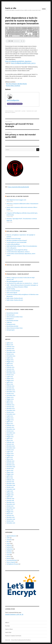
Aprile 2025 (10, 363)
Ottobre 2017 (10, 506)
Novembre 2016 (11, 519)
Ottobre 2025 (10, 354)
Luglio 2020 (10, 452)
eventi (8, 543)
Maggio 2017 (10, 512)
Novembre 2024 (11, 373)
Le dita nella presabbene (13, 244)
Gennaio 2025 (10, 369)
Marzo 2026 (10, 345)
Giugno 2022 (10, 418)
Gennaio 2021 (10, 444)
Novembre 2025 (11, 352)
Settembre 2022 (11, 414)
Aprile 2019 (10, 476)
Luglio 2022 (10, 416)
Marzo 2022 (10, 424)
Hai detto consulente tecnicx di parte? (17, 240)
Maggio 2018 (10, 495)
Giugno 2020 (10, 454)
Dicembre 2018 (11, 484)
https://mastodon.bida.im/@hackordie (18, 187)
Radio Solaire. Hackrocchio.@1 (15, 298)
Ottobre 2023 (10, 393)
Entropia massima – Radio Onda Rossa (20, 310)
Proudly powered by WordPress (24, 640)
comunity (9, 540)
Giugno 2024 (10, 378)
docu (8, 541)
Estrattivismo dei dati (12, 313)
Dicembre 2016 (11, 517)
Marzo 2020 (10, 459)
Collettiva (9, 322)
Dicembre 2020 (11, 446)
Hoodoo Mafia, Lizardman (13, 86)
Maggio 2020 (10, 455)
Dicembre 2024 (11, 371)
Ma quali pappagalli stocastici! (15, 281)
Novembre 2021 (11, 429)
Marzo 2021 (10, 440)
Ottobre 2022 (10, 412)
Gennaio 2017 (10, 515)
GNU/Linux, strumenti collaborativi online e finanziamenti (22, 204)
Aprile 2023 (10, 401)
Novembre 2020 (11, 448)
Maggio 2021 (10, 437)
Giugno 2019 (10, 472)
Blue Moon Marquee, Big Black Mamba (16, 84)
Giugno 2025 (10, 360)
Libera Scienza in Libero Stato (15, 317)
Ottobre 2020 (10, 450)
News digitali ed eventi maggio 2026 (16, 200)
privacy (8, 556)
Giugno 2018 (10, 493)
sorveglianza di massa (12, 564)
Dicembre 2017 (10, 502)
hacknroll (9, 547)
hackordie (29, 111)
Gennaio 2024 (10, 388)
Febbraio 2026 (10, 347)
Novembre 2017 (11, 504)
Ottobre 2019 (10, 469)
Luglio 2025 (10, 358)
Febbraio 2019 (10, 480)
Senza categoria (11, 562)
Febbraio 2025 (10, 367)
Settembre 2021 (11, 433)
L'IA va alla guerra (11, 248)
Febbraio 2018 (10, 499)
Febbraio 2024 (10, 386)
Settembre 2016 (11, 523)
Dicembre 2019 (11, 465)
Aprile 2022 (10, 422)
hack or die (11, 8)
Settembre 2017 (11, 508)
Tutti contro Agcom (12, 293)
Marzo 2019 (10, 478)
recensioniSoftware (12, 560)
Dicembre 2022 (11, 408)
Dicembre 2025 (11, 350)
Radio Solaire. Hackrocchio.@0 (15, 300)
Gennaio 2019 (10, 482)
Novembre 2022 (11, 410)
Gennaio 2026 (10, 348)
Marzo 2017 (10, 514)
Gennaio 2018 (10, 500)
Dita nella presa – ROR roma (17, 231)
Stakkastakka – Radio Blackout (18, 274)
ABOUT (7, 623)
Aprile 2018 (10, 497)
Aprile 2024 (10, 382)
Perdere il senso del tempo (14, 239)
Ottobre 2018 (10, 487)
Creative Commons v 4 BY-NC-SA (14, 614)
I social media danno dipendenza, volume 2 (18, 252)
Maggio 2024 (10, 380)
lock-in (33, 111)
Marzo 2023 (10, 403)
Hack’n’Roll (8, 632)
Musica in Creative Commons (13, 636)
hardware (9, 551)
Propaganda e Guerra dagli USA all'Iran (17, 250)
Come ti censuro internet (13, 291)
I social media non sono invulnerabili (16, 242)
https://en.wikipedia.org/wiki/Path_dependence (18, 61)
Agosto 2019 (10, 470)
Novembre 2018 (11, 485)
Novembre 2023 (11, 392)
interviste (9, 553)
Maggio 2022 (10, 420)
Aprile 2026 (10, 343)
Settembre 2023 (11, 395)
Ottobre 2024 (10, 375)
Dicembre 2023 (11, 390)
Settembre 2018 (11, 489)
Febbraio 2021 (10, 442)
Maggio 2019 (10, 474)
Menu (44, 9)
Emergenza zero (11, 324)
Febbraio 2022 (10, 425)
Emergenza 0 (10, 319)
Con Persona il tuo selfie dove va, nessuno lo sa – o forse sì (22, 283)
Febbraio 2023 (10, 405)
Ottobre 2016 (10, 521)
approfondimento (11, 536)
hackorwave (10, 549)
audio (8, 538)
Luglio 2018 (10, 491)
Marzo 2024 (10, 384)
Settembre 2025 (11, 356)
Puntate (7, 626)
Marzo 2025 (10, 365)
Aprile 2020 (10, 457)
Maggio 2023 (10, 399)
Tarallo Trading (11, 289)
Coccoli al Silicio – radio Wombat (19, 265)
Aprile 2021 (10, 439)
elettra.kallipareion (13, 100)
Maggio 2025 (10, 362)
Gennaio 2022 (10, 427)
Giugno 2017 (10, 510)
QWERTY (13, 112)
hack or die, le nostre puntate (18, 196)
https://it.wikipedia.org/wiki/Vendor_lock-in (23, 63)
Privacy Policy (14, 640)
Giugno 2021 (10, 435)
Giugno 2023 (10, 397)
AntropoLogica (11, 315)
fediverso (9, 545)
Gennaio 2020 (10, 463)
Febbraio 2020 (10, 461)
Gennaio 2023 (10, 407)
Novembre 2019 (11, 467)
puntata (24, 111)
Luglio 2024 (10, 377)
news (8, 555)
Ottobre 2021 (10, 431)
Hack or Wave (9, 629)
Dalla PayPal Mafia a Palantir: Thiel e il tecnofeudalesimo (22, 246)
